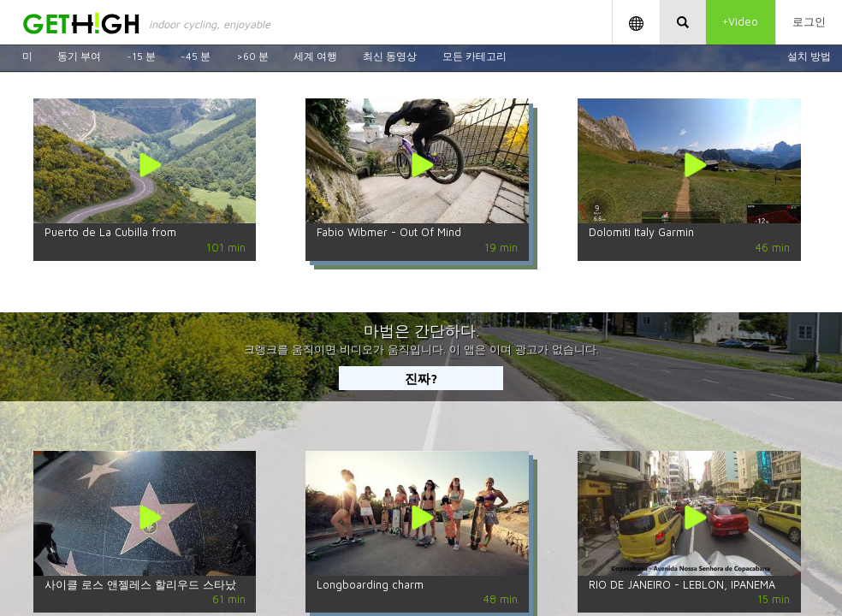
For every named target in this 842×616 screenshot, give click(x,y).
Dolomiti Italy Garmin (641, 232)
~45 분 (196, 56)
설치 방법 (809, 56)
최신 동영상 (390, 56)
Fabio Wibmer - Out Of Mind (389, 232)
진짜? (421, 378)
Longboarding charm (370, 585)
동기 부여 (79, 56)
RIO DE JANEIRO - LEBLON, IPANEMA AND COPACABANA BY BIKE (682, 590)
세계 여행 (315, 56)
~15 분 (141, 56)
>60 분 (252, 56)
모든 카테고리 (474, 56)
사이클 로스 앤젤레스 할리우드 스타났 (140, 585)
